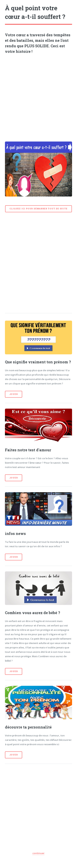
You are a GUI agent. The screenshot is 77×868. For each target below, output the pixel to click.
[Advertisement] (38, 96)
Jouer (14, 394)
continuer (38, 853)
